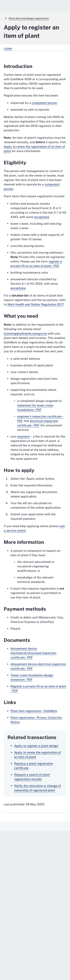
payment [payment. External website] (24, 436)
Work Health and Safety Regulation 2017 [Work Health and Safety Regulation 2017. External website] (35, 304)
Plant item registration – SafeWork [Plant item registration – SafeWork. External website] (34, 711)
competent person (44, 103)
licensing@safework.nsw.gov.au (25, 333)
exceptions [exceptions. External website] (42, 217)
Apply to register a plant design (36, 746)
